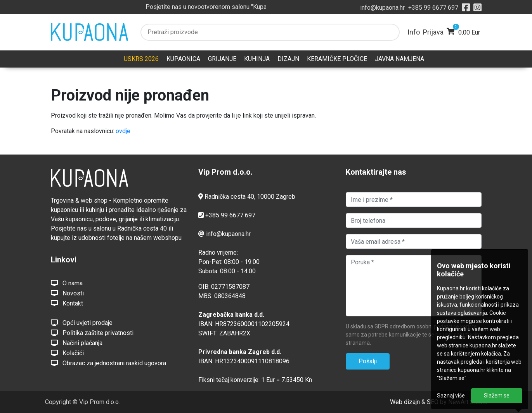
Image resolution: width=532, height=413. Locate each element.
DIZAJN (288, 59)
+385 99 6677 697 (433, 8)
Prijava (433, 32)
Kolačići (67, 353)
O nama (67, 283)
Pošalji (368, 361)
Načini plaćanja (77, 343)
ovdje (123, 131)
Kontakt (67, 303)
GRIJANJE (222, 59)
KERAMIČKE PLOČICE (337, 59)
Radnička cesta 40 (229, 197)
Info (414, 32)
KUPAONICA (183, 59)
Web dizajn (405, 402)
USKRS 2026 (141, 59)
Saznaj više (451, 396)
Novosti (67, 293)
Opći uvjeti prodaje (82, 323)
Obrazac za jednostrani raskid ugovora (108, 363)
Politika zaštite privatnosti (92, 333)
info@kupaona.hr (382, 8)
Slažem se (497, 396)
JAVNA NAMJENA (399, 59)
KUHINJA (257, 59)
